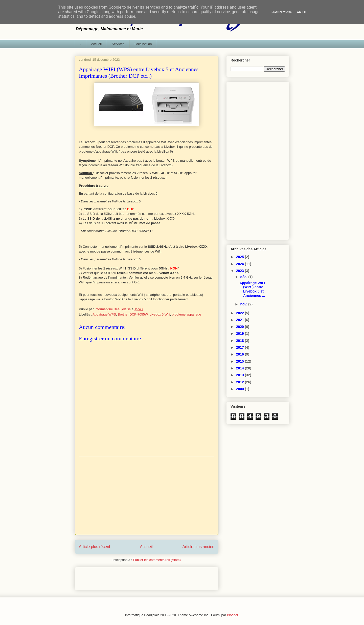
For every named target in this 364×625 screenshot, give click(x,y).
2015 (241, 361)
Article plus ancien (198, 547)
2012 (241, 382)
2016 (241, 354)
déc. (244, 277)
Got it (302, 12)
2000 (241, 389)
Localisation (143, 44)
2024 (241, 264)
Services (118, 44)
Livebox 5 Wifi (160, 314)
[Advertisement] (147, 495)
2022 (241, 313)
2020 (241, 327)
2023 (241, 271)
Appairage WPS (104, 314)
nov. (244, 304)
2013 (241, 375)
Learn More (282, 12)
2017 (241, 347)
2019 (241, 334)
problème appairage (187, 314)
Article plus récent (95, 547)
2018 (241, 341)
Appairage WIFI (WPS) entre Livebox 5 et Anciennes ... (252, 289)
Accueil (96, 44)
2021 (241, 320)
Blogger (233, 615)
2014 (241, 368)
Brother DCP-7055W (133, 314)
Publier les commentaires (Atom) (157, 560)
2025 (241, 257)
